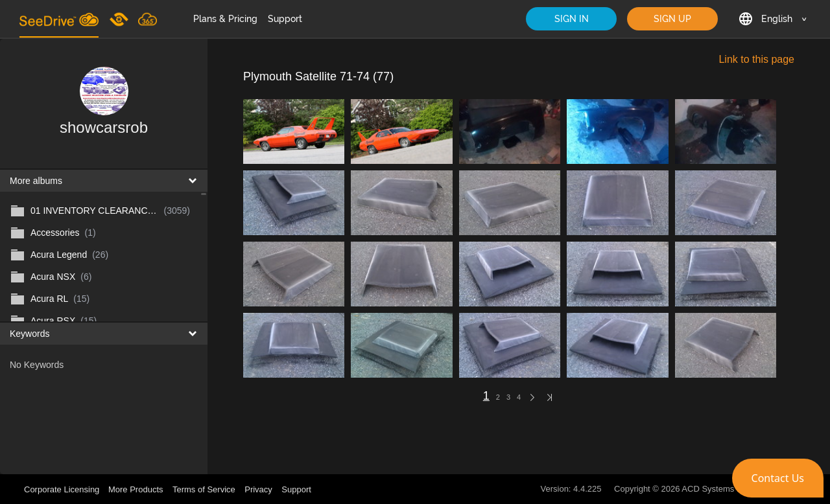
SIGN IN (572, 19)
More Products (136, 489)
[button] (778, 478)
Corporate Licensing (63, 489)
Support (285, 19)
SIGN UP (672, 19)
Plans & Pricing (225, 19)
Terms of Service (204, 489)
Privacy (258, 489)
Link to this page (756, 59)
